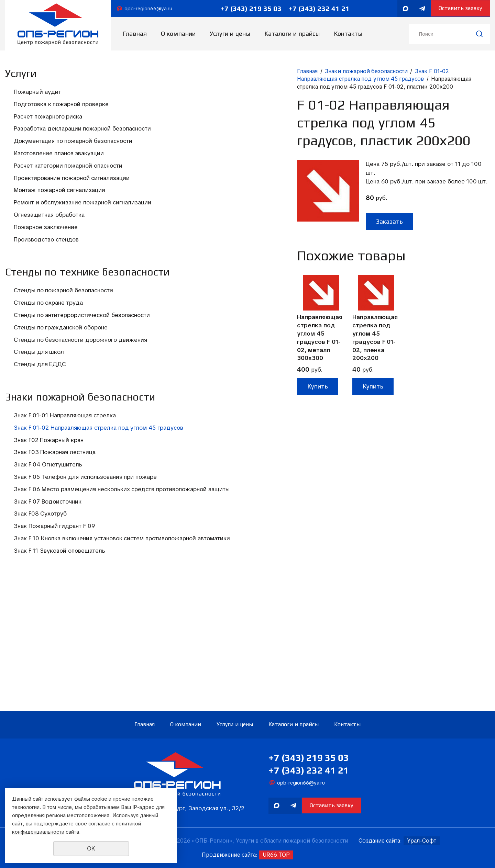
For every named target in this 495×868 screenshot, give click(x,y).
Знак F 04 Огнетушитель (48, 553)
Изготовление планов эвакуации (59, 170)
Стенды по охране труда (48, 355)
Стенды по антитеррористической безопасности (62, 371)
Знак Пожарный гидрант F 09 (54, 639)
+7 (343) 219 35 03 (247, 8)
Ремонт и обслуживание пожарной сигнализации (62, 239)
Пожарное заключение (46, 268)
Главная (135, 33)
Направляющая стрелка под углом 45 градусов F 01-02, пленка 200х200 (221, 303)
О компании (178, 33)
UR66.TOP (276, 855)
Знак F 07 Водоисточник (48, 614)
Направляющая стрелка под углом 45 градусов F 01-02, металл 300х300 (165, 303)
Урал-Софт (422, 841)
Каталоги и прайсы (292, 33)
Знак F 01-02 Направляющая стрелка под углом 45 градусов (65, 511)
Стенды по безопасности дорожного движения (49, 404)
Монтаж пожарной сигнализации (59, 223)
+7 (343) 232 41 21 (316, 8)
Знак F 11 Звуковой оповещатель (59, 679)
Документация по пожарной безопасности (53, 153)
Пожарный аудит (37, 92)
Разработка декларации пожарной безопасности (62, 133)
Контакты (348, 33)
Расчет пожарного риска (48, 116)
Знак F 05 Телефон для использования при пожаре (52, 569)
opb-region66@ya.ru (148, 9)
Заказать (235, 187)
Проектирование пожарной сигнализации (52, 206)
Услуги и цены (230, 33)
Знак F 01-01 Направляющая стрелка (65, 495)
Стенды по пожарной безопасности (63, 342)
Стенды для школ (39, 420)
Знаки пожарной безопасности (212, 71)
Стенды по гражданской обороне (61, 388)
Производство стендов (46, 280)
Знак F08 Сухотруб (40, 626)
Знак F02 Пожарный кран (49, 528)
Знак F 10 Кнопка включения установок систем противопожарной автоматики (65, 659)
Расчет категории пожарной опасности (53, 186)
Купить (163, 352)
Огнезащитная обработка (49, 256)
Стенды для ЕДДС (40, 433)
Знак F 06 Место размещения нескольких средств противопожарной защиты (55, 594)
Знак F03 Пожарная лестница (55, 540)
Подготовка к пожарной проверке (61, 104)
